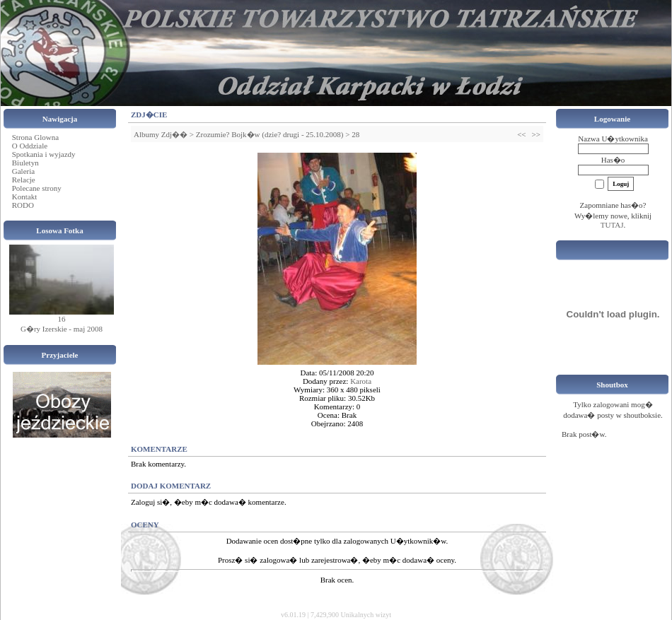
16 (62, 319)
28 (355, 134)
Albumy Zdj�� (161, 134)
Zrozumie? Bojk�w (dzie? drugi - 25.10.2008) (270, 134)
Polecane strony (37, 188)
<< (521, 134)
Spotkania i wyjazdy (44, 154)
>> (536, 134)
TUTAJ (612, 225)
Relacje (24, 180)
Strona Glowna (35, 137)
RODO (23, 205)
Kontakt (24, 197)
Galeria (23, 171)
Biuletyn (25, 163)
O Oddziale (30, 146)
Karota (361, 381)
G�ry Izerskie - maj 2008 (62, 329)
